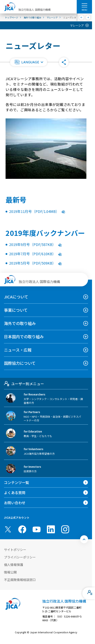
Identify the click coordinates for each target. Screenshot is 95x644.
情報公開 (10, 572)
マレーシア (77, 25)
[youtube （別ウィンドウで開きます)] (37, 529)
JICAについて (16, 297)
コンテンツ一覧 (16, 482)
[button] (29, 62)
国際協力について (20, 363)
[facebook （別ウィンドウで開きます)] (22, 529)
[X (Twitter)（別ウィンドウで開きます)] (8, 529)
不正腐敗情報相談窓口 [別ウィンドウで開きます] (20, 580)
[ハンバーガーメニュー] (84, 5)
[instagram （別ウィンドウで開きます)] (65, 529)
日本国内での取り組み (24, 337)
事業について (16, 310)
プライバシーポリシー (20, 557)
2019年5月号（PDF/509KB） (35, 263)
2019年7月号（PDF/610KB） (35, 254)
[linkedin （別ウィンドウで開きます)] (51, 529)
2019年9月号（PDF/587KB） (35, 244)
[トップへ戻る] (84, 539)
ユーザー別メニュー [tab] (24, 384)
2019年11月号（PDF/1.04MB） (37, 211)
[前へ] (82, 17)
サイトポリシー (15, 550)
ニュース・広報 (18, 350)
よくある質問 (15, 493)
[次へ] (88, 17)
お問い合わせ (15, 503)
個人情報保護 (14, 565)
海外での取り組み (20, 323)
